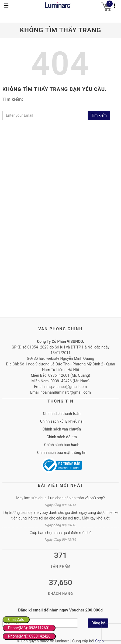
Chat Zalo (16, 620)
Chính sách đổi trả (62, 437)
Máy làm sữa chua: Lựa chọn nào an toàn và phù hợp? (60, 498)
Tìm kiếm (99, 115)
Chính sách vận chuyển (62, 429)
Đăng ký (98, 623)
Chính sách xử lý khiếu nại (62, 421)
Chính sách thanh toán (62, 414)
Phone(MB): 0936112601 (29, 628)
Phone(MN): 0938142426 (29, 636)
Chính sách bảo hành (62, 445)
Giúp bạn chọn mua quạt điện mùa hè (60, 533)
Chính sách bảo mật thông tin (62, 453)
